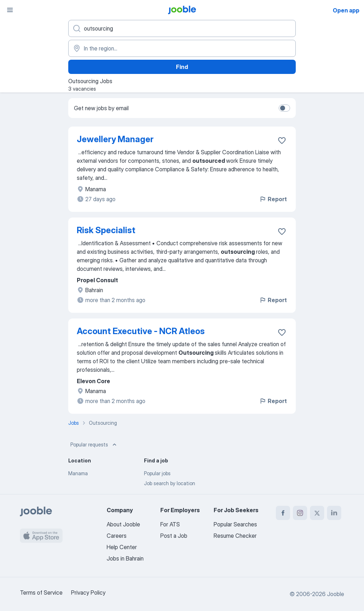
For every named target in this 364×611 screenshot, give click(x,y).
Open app (346, 10)
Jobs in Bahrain (125, 558)
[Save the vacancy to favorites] (282, 140)
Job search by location (170, 483)
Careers (117, 536)
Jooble (336, 594)
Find (182, 67)
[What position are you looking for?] (182, 28)
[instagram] (300, 513)
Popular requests (94, 445)
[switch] (284, 108)
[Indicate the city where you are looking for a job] (182, 48)
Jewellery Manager (115, 139)
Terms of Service (41, 593)
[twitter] (317, 513)
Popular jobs (157, 473)
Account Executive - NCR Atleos (141, 331)
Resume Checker (235, 536)
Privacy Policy (88, 593)
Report (273, 199)
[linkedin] (334, 513)
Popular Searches (235, 524)
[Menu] (10, 10)
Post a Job (174, 536)
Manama (78, 473)
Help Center (122, 547)
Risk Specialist (106, 230)
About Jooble (123, 524)
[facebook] (283, 513)
